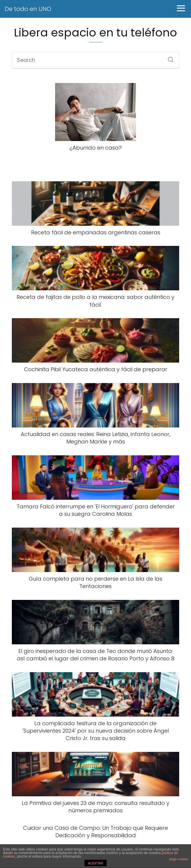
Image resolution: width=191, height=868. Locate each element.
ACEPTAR (95, 863)
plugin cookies (179, 859)
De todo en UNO (28, 9)
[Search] (168, 58)
